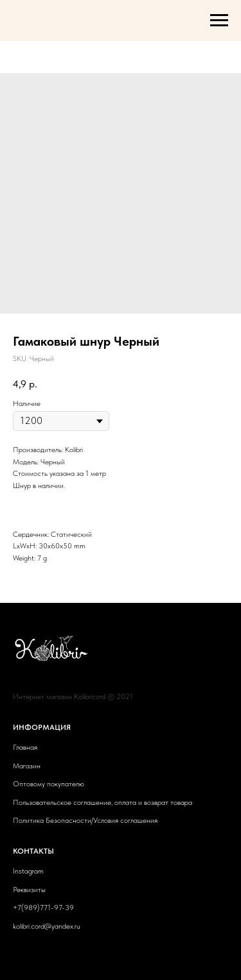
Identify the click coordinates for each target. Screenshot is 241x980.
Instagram (28, 871)
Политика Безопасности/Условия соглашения (85, 820)
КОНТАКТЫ (33, 851)
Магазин (27, 766)
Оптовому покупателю (49, 784)
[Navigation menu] (219, 21)
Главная (25, 747)
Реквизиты (29, 890)
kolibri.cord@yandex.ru (47, 926)
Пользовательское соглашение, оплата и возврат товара (103, 802)
